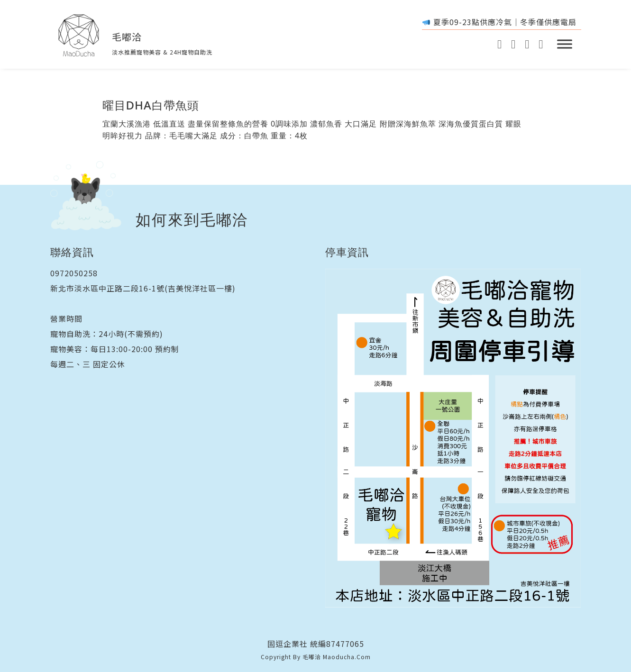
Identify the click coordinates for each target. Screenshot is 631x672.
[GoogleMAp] (527, 44)
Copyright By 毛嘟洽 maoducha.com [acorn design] (316, 657)
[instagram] (513, 44)
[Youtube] (499, 44)
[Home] (79, 36)
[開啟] (565, 44)
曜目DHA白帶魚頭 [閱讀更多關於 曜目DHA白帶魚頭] (151, 105)
